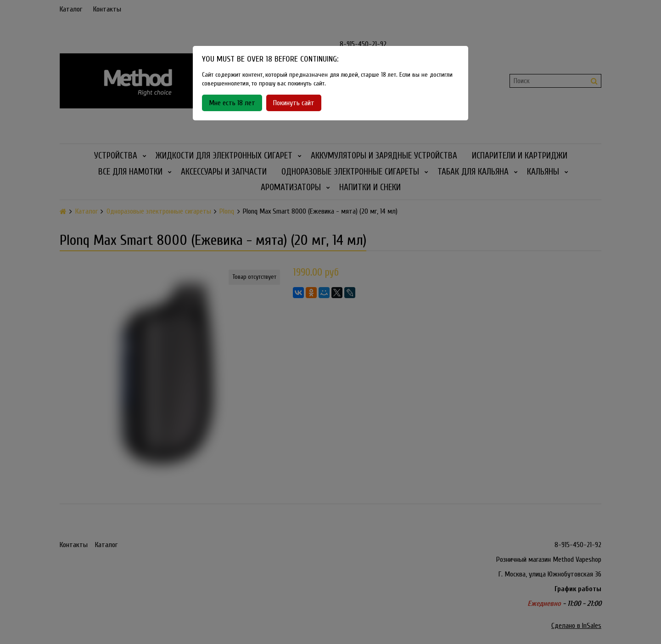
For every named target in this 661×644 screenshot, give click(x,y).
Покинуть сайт (294, 103)
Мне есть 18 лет (232, 103)
